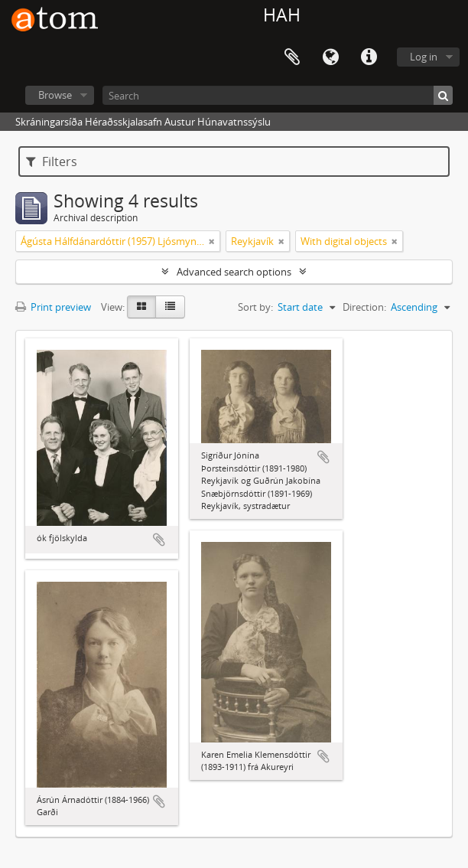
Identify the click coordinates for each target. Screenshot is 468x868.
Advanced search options (234, 272)
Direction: (364, 307)
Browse (55, 95)
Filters (52, 162)
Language (330, 57)
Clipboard (292, 57)
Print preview (53, 307)
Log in (424, 57)
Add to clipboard (159, 540)
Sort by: (255, 307)
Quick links (369, 57)
